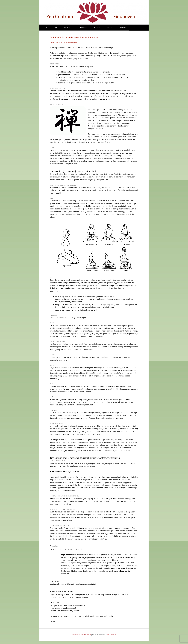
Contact (110, 27)
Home (45, 27)
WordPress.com (111, 635)
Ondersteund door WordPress (81, 635)
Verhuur (97, 27)
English (123, 27)
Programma (69, 27)
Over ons (84, 27)
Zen (56, 27)
